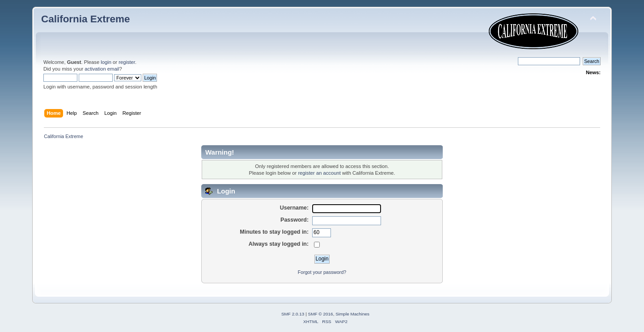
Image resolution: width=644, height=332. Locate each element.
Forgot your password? (322, 272)
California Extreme (85, 19)
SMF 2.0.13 (293, 314)
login (106, 62)
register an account (319, 173)
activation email (102, 69)
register (127, 62)
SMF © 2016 (321, 314)
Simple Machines (352, 314)
